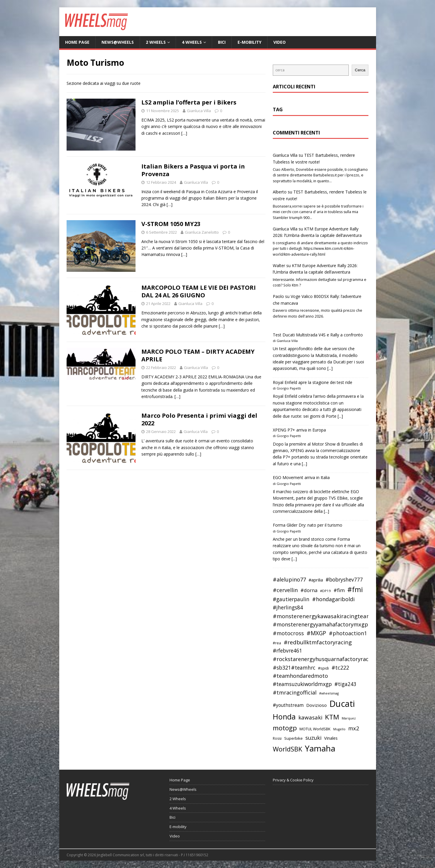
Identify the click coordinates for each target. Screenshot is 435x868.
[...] (330, 368)
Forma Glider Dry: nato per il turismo (308, 525)
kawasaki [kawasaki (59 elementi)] (310, 717)
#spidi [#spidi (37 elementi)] (323, 668)
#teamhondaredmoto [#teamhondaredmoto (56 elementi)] (300, 676)
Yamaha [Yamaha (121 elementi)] (320, 748)
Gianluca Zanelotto (202, 232)
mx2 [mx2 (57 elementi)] (354, 728)
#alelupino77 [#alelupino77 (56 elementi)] (289, 579)
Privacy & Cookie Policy (293, 780)
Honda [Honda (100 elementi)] (284, 717)
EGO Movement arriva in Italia (301, 477)
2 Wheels (156, 42)
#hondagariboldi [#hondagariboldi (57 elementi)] (333, 599)
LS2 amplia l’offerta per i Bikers (189, 102)
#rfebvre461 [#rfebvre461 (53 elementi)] (287, 651)
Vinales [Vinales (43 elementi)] (331, 738)
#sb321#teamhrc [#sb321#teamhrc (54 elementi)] (294, 668)
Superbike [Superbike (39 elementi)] (293, 738)
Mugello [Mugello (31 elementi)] (339, 729)
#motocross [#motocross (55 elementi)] (288, 633)
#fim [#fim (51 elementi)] (339, 590)
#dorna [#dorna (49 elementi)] (309, 590)
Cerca (360, 70)
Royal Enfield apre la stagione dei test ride (313, 382)
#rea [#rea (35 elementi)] (277, 643)
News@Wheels (118, 42)
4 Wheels (192, 42)
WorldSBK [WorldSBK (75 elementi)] (287, 749)
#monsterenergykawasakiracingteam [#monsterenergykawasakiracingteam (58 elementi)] (322, 616)
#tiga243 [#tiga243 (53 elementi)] (345, 684)
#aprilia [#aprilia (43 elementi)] (316, 580)
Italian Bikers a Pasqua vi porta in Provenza (193, 170)
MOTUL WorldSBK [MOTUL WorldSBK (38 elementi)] (315, 729)
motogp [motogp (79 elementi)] (285, 728)
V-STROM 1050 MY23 (171, 224)
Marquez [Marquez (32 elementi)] (349, 718)
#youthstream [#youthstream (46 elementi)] (288, 705)
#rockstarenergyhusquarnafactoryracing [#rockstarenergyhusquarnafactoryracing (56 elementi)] (325, 659)
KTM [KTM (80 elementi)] (332, 717)
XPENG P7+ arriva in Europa (299, 430)
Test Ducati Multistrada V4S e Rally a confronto (318, 335)
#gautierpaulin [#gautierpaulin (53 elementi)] (291, 599)
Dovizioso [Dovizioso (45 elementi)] (316, 705)
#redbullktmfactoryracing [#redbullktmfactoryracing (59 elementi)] (318, 642)
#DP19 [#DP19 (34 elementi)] (325, 591)
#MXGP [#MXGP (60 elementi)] (316, 633)
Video (280, 42)
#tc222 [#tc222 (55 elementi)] (340, 668)
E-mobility (249, 42)
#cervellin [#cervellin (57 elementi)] (285, 590)
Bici (222, 42)
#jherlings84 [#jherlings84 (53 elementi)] (288, 607)
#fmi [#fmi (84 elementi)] (355, 589)
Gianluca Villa (199, 111)
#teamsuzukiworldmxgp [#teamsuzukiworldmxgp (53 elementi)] (302, 684)
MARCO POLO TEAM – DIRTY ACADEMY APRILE (198, 355)
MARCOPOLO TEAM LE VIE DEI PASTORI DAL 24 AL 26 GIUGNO (199, 291)
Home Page (77, 42)
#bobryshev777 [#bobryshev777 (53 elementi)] (344, 580)
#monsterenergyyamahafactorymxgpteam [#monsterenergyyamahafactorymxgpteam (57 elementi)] (327, 624)
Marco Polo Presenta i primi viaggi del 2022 (199, 419)
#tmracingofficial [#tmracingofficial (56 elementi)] (295, 692)
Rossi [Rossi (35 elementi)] (277, 738)
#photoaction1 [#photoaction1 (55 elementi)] (348, 633)
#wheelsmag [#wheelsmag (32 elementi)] (329, 693)
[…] (184, 133)
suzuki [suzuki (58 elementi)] (313, 738)
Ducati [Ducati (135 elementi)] (342, 704)
